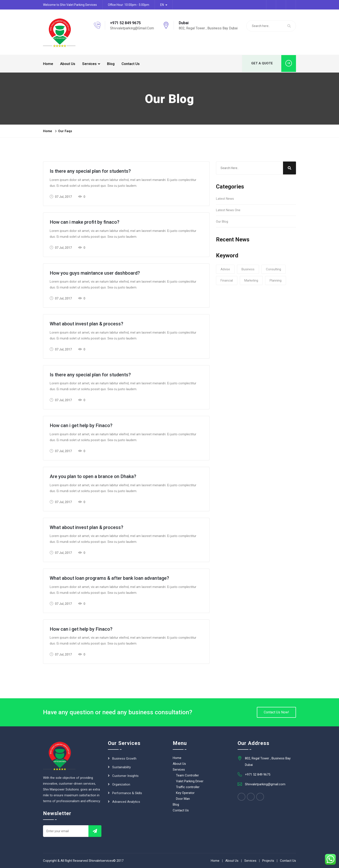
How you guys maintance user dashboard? (95, 273)
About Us (68, 64)
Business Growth (124, 759)
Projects (268, 861)
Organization (121, 784)
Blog (111, 64)
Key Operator (185, 793)
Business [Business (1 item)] (248, 269)
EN (162, 5)
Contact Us (131, 64)
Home (48, 64)
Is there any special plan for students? (90, 171)
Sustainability (122, 767)
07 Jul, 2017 (61, 197)
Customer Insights (125, 776)
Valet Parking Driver (190, 781)
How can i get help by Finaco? (81, 425)
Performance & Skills (127, 793)
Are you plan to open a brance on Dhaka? (93, 476)
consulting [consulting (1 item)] (273, 269)
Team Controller (187, 775)
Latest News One (228, 210)
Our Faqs (65, 131)
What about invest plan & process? (86, 324)
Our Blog (222, 222)
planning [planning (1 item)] (276, 280)
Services (89, 64)
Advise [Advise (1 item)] (225, 269)
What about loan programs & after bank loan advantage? (109, 578)
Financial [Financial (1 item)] (227, 280)
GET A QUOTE (274, 64)
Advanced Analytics (126, 802)
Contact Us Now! (276, 712)
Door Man (183, 799)
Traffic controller (188, 787)
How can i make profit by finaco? (85, 222)
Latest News (225, 199)
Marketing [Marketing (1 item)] (251, 280)
